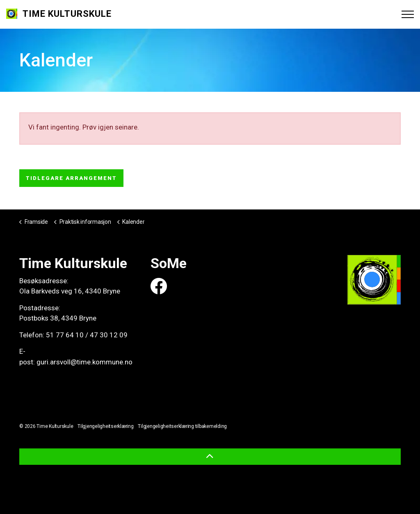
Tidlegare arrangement (71, 178)
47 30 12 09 (109, 335)
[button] (210, 457)
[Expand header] (408, 14)
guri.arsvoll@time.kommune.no (84, 362)
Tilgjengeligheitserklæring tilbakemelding (182, 426)
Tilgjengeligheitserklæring (106, 426)
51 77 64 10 (65, 335)
